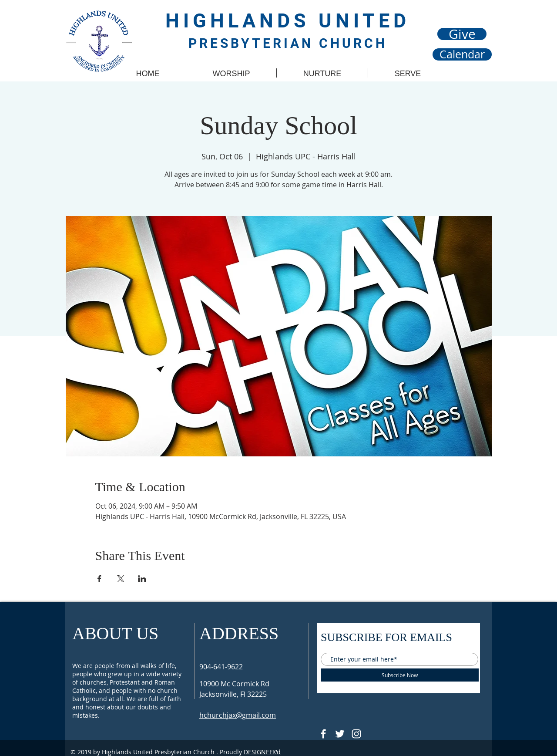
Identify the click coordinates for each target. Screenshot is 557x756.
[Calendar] (462, 54)
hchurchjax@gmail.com (238, 715)
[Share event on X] (121, 579)
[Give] (462, 34)
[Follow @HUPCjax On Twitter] (340, 734)
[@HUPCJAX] (323, 734)
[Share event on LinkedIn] (142, 579)
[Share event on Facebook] (99, 579)
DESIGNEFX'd (262, 752)
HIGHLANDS (242, 21)
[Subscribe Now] (400, 675)
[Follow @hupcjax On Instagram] (356, 734)
